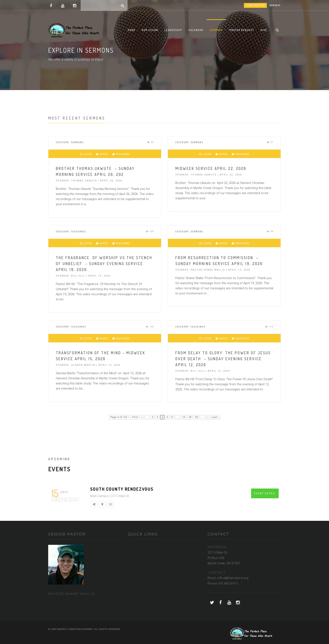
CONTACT (275, 5)
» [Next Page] (208, 417)
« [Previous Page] (142, 417)
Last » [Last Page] (215, 417)
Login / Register (255, 5)
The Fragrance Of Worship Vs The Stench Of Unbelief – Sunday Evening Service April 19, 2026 (104, 264)
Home (132, 30)
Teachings (78, 232)
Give (264, 30)
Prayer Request (242, 30)
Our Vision (150, 30)
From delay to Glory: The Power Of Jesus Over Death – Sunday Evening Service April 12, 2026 (223, 359)
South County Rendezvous (122, 489)
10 (184, 417)
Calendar (196, 30)
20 (190, 417)
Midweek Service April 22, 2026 (211, 168)
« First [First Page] (134, 417)
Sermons (216, 30)
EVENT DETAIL (265, 493)
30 (196, 417)
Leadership (173, 30)
